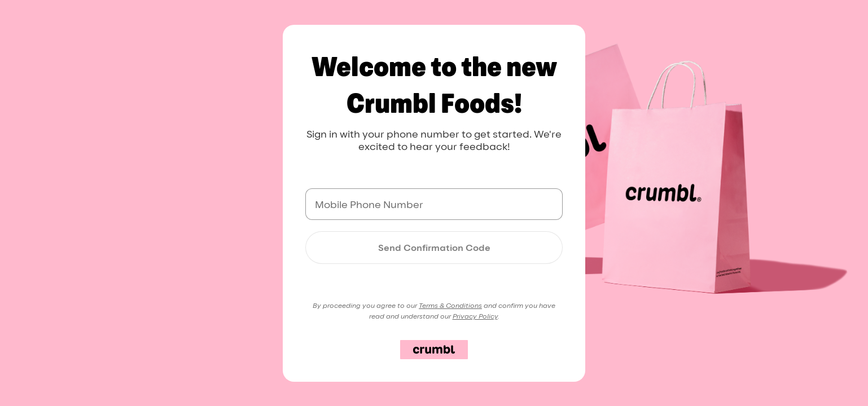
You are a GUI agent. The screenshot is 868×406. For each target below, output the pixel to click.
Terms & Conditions (450, 305)
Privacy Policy (475, 316)
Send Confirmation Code (434, 248)
